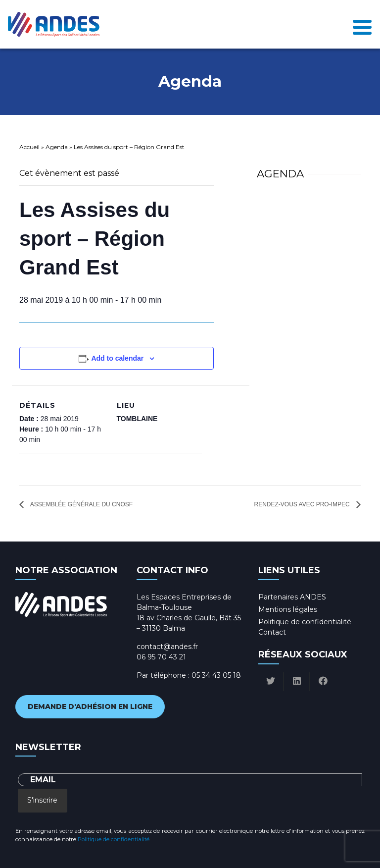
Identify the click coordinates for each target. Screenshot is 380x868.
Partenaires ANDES (292, 597)
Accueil (29, 147)
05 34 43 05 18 (216, 675)
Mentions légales (288, 609)
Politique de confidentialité (305, 622)
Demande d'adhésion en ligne (90, 706)
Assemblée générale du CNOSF (81, 504)
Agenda (57, 147)
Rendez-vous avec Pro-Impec (303, 504)
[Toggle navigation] (362, 24)
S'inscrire (42, 800)
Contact (272, 632)
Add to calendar (117, 358)
